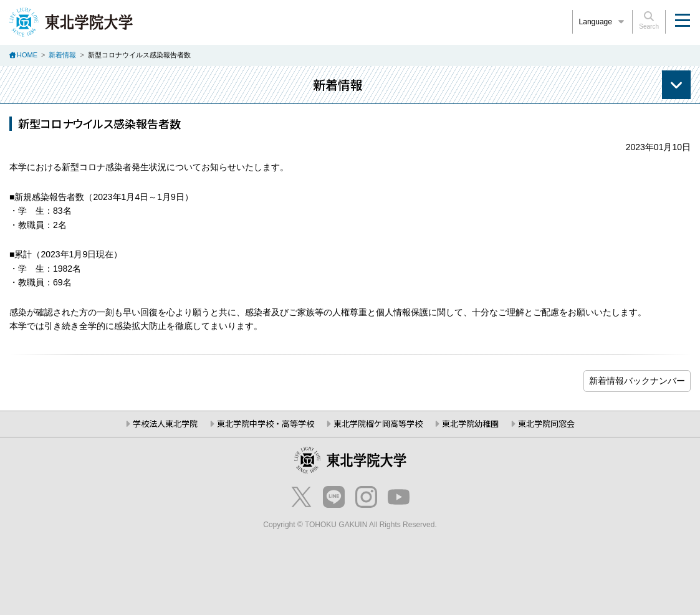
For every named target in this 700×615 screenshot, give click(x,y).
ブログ (637, 381)
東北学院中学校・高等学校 (266, 423)
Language (603, 22)
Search (649, 21)
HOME (27, 55)
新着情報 (62, 55)
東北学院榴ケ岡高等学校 (378, 423)
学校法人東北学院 (165, 423)
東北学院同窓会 (546, 423)
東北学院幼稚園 (470, 423)
